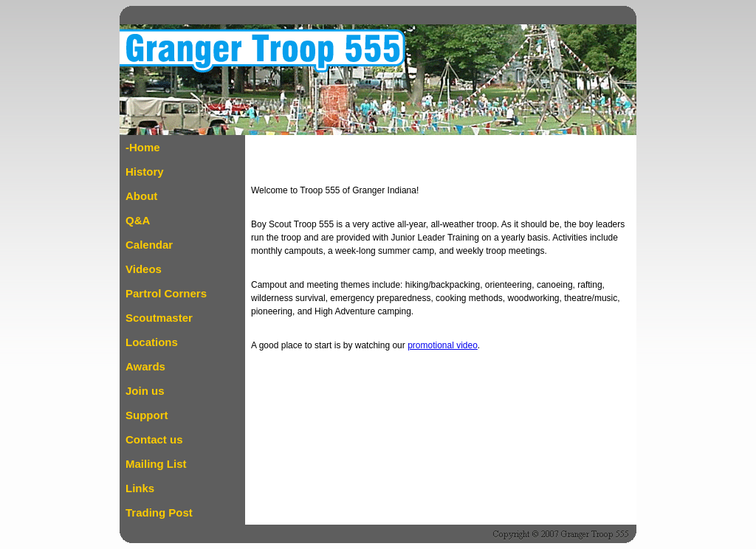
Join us (145, 391)
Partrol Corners (166, 293)
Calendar (149, 245)
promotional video (443, 345)
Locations (152, 342)
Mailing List (156, 464)
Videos (144, 269)
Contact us (154, 439)
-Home (143, 147)
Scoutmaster (159, 318)
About (141, 196)
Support (147, 415)
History (145, 172)
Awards (145, 366)
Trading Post (159, 512)
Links (140, 488)
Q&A (138, 220)
